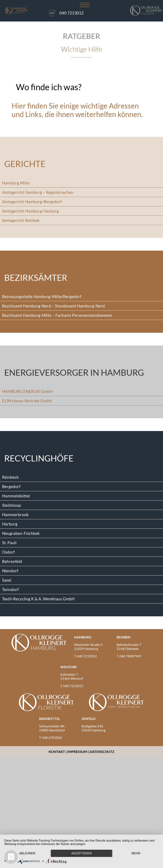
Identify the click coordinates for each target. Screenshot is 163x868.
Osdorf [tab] (8, 552)
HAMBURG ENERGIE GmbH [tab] (27, 391)
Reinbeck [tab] (10, 477)
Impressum (77, 752)
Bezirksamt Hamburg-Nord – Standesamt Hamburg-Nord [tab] (53, 306)
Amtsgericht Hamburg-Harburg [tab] (30, 211)
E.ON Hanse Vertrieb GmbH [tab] (27, 401)
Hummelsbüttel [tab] (16, 496)
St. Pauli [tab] (9, 543)
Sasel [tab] (7, 580)
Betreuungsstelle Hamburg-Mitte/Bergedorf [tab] (42, 296)
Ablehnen (27, 853)
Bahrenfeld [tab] (12, 561)
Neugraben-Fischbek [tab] (21, 533)
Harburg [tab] (10, 524)
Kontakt (57, 752)
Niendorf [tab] (10, 571)
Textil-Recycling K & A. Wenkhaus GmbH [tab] (38, 599)
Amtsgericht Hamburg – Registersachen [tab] (38, 192)
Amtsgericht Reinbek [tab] (21, 220)
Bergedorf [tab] (11, 486)
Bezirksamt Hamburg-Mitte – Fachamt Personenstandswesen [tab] (57, 315)
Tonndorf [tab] (10, 589)
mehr (136, 853)
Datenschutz (102, 752)
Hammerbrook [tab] (15, 515)
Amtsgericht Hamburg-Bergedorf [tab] (32, 202)
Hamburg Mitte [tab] (16, 183)
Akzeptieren (81, 853)
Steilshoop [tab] (11, 505)
